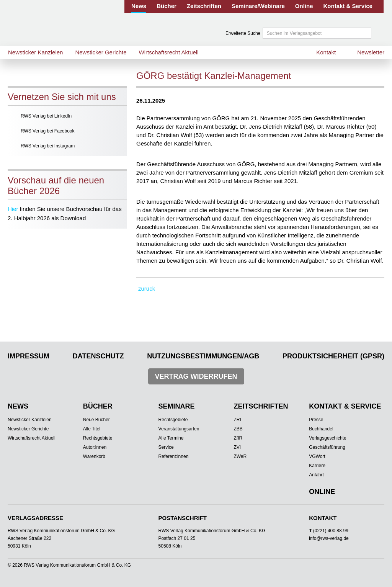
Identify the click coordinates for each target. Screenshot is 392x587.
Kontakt (326, 52)
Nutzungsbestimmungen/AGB (203, 356)
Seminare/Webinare (258, 6)
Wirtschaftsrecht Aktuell (169, 52)
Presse (316, 420)
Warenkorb (94, 456)
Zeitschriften (204, 6)
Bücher (167, 6)
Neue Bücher (96, 420)
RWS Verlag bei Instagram (48, 146)
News (139, 6)
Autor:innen (95, 447)
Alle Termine (171, 438)
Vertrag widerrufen (196, 376)
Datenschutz (98, 356)
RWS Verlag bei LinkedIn (46, 116)
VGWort (317, 456)
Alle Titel (92, 429)
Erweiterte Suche (243, 33)
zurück (147, 289)
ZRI (237, 420)
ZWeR (240, 456)
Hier (13, 209)
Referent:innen (174, 456)
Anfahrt (316, 475)
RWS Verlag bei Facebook (48, 131)
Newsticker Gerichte (101, 52)
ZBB (238, 429)
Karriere (317, 466)
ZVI (237, 447)
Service (166, 447)
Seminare (177, 406)
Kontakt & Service (348, 6)
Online (304, 6)
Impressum (29, 356)
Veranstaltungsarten (179, 429)
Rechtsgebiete (98, 438)
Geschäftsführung (327, 447)
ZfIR (238, 438)
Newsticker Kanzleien (35, 52)
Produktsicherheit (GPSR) (333, 356)
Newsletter (371, 52)
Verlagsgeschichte (327, 438)
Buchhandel (321, 429)
